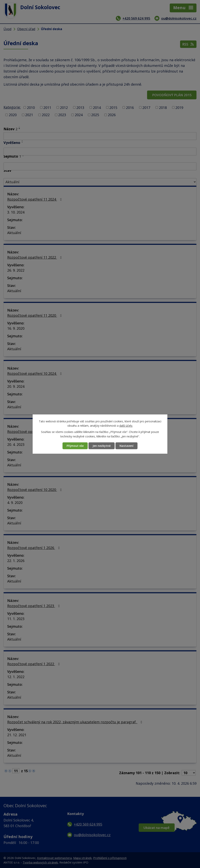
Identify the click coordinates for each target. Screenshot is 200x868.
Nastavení (126, 446)
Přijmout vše (75, 446)
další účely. (126, 426)
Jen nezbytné (102, 446)
